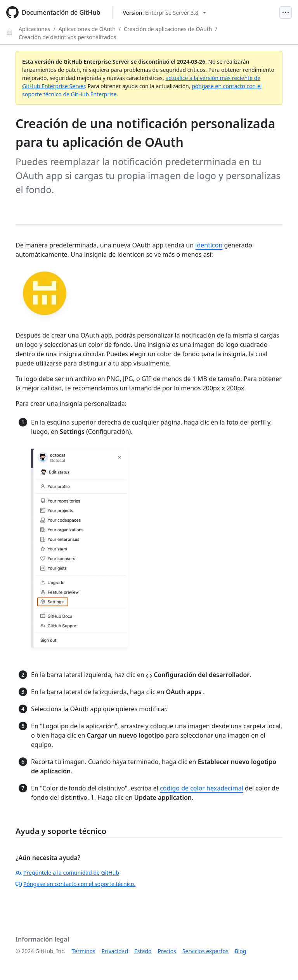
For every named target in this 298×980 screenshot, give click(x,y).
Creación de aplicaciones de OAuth (168, 29)
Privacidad (115, 951)
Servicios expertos (205, 951)
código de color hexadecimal (202, 788)
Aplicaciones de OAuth (87, 29)
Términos (84, 951)
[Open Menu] (286, 12)
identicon (209, 245)
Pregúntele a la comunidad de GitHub (67, 873)
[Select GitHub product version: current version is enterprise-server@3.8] (164, 13)
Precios (167, 951)
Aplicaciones (34, 29)
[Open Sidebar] (9, 33)
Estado (143, 951)
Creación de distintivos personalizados (68, 37)
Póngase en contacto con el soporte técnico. (75, 884)
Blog (241, 951)
